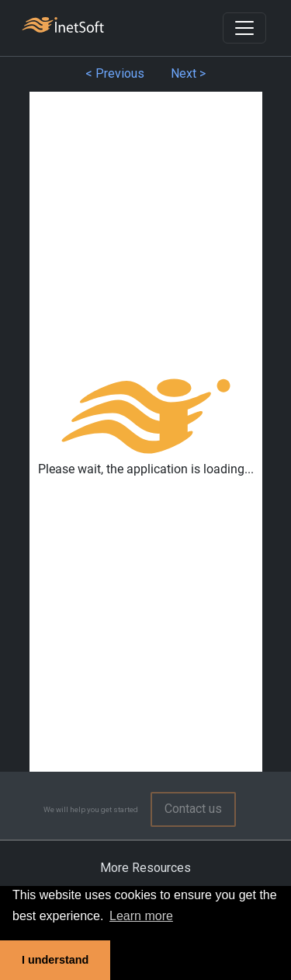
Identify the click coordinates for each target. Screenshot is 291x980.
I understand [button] (55, 960)
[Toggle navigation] (244, 28)
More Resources (145, 868)
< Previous (115, 73)
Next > (188, 73)
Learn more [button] (141, 916)
